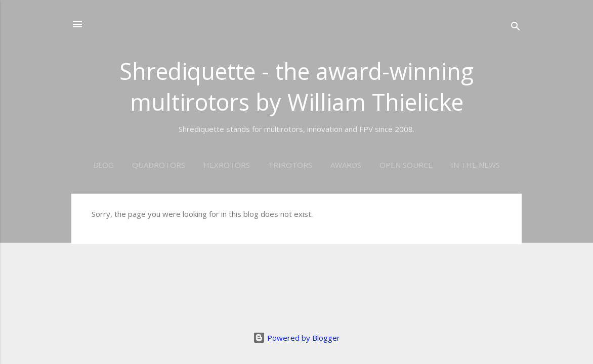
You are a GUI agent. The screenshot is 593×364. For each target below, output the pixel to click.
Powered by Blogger (296, 338)
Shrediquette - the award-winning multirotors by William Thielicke (296, 86)
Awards (346, 165)
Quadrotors (159, 165)
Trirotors (290, 165)
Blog (103, 165)
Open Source (406, 165)
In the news (475, 165)
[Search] (516, 28)
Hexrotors (227, 165)
